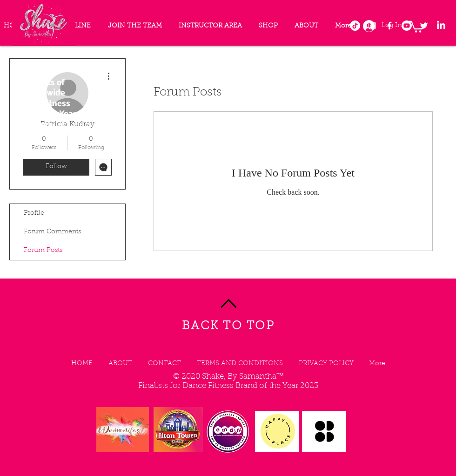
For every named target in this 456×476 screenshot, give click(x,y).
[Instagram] (372, 26)
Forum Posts (43, 251)
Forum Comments (52, 232)
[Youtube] (407, 26)
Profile (34, 213)
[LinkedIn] (441, 26)
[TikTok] (355, 26)
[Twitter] (424, 26)
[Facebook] (389, 26)
